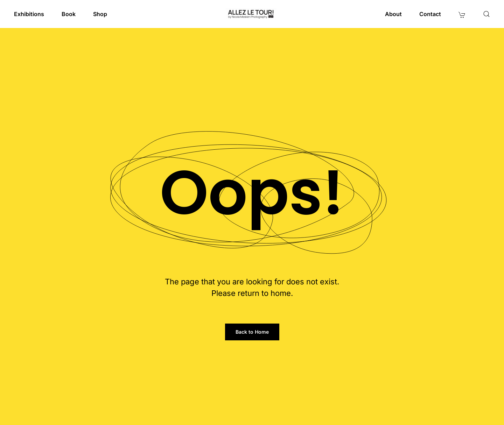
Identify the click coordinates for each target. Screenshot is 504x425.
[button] (486, 14)
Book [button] (69, 14)
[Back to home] (252, 14)
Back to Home (252, 332)
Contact (430, 14)
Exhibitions (29, 14)
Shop (100, 14)
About (393, 14)
